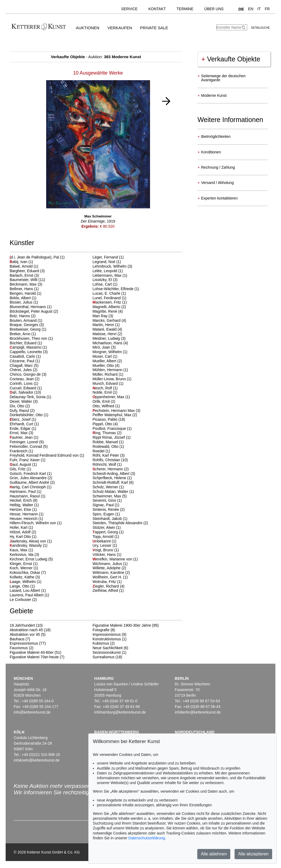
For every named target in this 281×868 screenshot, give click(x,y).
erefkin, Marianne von (113, 559)
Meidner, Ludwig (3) (109, 338)
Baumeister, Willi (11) (27, 280)
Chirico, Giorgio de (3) (28, 374)
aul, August (21, 464)
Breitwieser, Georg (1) (28, 329)
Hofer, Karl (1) (21, 527)
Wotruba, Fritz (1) (107, 582)
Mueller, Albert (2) (107, 361)
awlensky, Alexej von (28, 541)
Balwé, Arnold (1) (24, 266)
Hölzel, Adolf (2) (23, 532)
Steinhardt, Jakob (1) (110, 519)
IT (259, 9)
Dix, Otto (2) (20, 406)
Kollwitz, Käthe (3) (25, 577)
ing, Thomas (105, 433)
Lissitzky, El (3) (105, 280)
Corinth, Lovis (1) (24, 383)
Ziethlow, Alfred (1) (108, 590)
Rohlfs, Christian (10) (110, 460)
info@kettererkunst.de (32, 712)
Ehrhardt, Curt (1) (24, 424)
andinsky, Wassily (26, 545)
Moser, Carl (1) (105, 356)
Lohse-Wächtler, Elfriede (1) (116, 289)
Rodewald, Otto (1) (108, 446)
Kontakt (157, 9)
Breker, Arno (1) (23, 334)
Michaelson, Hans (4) (110, 343)
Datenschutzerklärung (147, 838)
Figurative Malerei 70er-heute (34, 657)
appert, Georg (106, 532)
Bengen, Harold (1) (25, 293)
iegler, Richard (106, 586)
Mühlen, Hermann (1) (110, 370)
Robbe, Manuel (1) (108, 442)
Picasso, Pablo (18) (109, 419)
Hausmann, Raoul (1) (28, 496)
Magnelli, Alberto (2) (109, 307)
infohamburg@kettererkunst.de (120, 712)
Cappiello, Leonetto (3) (29, 352)
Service (129, 9)
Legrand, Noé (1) (107, 262)
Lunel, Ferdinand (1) (110, 298)
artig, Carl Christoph (28, 487)
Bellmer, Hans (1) (24, 289)
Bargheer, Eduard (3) (27, 271)
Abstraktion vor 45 (25, 634)
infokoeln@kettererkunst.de (37, 760)
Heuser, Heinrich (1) (26, 519)
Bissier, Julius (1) (24, 302)
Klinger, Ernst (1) (24, 564)
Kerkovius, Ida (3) (24, 555)
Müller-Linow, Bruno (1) (112, 379)
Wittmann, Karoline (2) (111, 572)
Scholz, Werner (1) (108, 487)
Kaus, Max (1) (21, 550)
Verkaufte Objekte (231, 59)
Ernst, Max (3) (21, 433)
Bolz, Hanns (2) (23, 316)
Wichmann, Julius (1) (110, 564)
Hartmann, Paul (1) (25, 492)
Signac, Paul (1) (106, 505)
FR (267, 9)
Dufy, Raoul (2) (22, 411)
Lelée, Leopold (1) (108, 271)
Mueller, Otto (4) (106, 365)
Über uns (214, 9)
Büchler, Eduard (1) (26, 343)
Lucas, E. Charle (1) (109, 293)
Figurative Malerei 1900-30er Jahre (122, 625)
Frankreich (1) (21, 451)
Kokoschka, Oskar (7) (28, 572)
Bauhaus (17, 639)
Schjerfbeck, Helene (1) (112, 478)
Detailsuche (260, 28)
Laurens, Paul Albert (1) (29, 595)
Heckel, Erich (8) (23, 500)
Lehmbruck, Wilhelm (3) (112, 266)
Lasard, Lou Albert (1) (28, 590)
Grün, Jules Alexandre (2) (31, 478)
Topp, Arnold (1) (106, 537)
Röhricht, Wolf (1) (107, 464)
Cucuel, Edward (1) (26, 388)
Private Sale (154, 28)
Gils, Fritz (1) (20, 469)
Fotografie (101, 630)
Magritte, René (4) (108, 311)
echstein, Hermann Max (114, 411)
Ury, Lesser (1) (105, 545)
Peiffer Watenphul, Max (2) (115, 415)
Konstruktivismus (107, 639)
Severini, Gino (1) (107, 500)
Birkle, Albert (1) (23, 298)
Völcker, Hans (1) (107, 555)
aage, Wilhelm (23, 582)
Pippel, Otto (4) (105, 424)
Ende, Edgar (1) (23, 429)
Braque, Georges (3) (27, 325)
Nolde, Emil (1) (105, 392)
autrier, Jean (22, 437)
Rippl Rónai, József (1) (112, 437)
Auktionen (88, 28)
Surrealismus (104, 657)
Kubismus (101, 643)
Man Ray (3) (103, 316)
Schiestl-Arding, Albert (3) (114, 474)
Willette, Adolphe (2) (109, 568)
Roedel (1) (101, 451)
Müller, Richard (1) (108, 374)
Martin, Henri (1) (106, 325)
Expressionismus (24, 643)
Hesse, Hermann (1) (27, 514)
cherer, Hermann (108, 469)
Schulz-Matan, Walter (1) (113, 492)
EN (251, 9)
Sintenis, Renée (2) (109, 509)
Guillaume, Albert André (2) (32, 482)
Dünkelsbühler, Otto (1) (29, 415)
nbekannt (102, 541)
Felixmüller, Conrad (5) (29, 446)
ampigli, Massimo (26, 347)
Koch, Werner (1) (24, 568)
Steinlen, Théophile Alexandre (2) (120, 523)
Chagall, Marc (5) (24, 365)
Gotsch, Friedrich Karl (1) (31, 474)
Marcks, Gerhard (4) (109, 320)
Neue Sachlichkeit (108, 648)
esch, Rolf (103, 388)
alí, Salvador (22, 392)
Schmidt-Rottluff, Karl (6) (113, 482)
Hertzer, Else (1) (23, 509)
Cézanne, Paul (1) (25, 361)
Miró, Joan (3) (104, 347)
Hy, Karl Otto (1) (23, 537)
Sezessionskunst (107, 652)
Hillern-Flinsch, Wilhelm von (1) (36, 523)
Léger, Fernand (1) (108, 257)
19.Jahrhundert (22, 625)
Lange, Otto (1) (22, 586)
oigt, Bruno (103, 550)
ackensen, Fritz (107, 302)
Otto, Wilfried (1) (106, 406)
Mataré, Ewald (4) (107, 329)
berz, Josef (21, 419)
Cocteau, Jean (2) (25, 379)
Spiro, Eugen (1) (106, 514)
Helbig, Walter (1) (24, 505)
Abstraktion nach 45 (26, 630)
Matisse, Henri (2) (107, 334)
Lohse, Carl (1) (105, 284)
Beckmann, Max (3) (26, 284)
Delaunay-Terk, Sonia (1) (30, 397)
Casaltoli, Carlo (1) (25, 356)
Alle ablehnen (214, 854)
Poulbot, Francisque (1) (112, 429)
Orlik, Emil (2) (104, 401)
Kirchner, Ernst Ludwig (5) (31, 559)
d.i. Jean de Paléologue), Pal (35, 257)
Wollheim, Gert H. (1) (110, 577)
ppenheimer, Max (109, 397)
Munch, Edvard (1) (108, 383)
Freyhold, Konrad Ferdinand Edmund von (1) (47, 455)
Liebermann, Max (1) (110, 275)
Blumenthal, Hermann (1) (31, 307)
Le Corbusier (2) (23, 600)
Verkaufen (120, 28)
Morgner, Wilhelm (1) (110, 352)
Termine (185, 9)
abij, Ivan (19, 262)
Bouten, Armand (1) (26, 320)
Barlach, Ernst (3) (24, 275)
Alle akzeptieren (253, 854)
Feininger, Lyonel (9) (27, 442)
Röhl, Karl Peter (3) (109, 455)
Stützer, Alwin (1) (107, 527)
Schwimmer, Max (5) (110, 496)
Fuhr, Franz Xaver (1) (28, 460)
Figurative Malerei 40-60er (32, 652)
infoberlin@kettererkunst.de (198, 712)
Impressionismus (107, 634)
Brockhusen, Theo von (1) (31, 338)
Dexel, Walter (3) (24, 401)
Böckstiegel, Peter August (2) (34, 311)
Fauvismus (19, 648)
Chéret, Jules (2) (23, 370)
